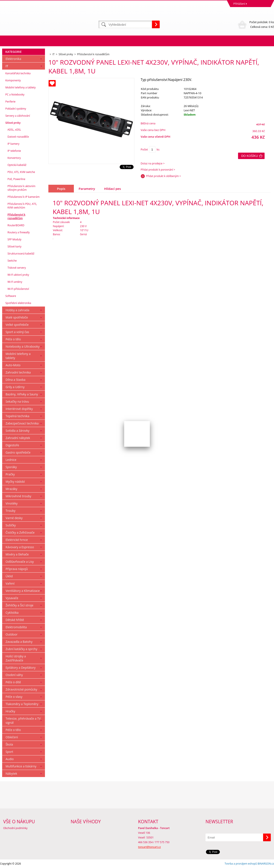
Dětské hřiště (15, 620)
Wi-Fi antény (15, 282)
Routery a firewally (19, 232)
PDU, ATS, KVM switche (21, 172)
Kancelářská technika (18, 73)
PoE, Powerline (16, 179)
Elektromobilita (16, 627)
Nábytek (11, 773)
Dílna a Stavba (15, 380)
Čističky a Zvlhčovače (20, 532)
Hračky (10, 711)
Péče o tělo (13, 339)
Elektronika (13, 59)
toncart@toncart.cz (149, 847)
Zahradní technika (18, 372)
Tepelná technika (17, 416)
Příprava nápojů (17, 569)
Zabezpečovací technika (22, 423)
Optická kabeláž (17, 165)
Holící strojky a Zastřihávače (16, 658)
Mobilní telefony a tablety (21, 87)
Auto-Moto (13, 365)
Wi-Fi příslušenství (18, 289)
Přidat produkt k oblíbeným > (163, 176)
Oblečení (12, 737)
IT (7, 66)
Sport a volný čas (17, 332)
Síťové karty (14, 246)
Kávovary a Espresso (20, 547)
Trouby (10, 511)
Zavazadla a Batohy (19, 642)
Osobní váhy (14, 675)
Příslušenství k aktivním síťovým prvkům (21, 188)
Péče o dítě (13, 682)
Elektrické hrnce (17, 540)
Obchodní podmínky (15, 828)
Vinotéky (12, 503)
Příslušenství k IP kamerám (24, 197)
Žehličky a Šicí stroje (19, 605)
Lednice (11, 460)
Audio (10, 759)
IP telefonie (14, 151)
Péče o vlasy (14, 697)
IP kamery (13, 144)
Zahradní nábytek (18, 438)
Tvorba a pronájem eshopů (241, 864)
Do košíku (250, 156)
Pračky (10, 474)
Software (11, 296)
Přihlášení (239, 4)
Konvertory (14, 158)
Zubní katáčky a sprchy (21, 649)
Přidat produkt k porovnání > (158, 170)
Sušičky (11, 525)
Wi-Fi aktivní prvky (18, 275)
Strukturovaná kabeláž (21, 254)
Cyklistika (12, 613)
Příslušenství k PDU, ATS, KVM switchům (22, 206)
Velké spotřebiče (17, 325)
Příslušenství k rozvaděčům (16, 216)
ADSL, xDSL (14, 130)
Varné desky (14, 518)
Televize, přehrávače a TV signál (23, 721)
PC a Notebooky (15, 95)
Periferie (10, 102)
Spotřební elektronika (18, 303)
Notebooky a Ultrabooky (23, 346)
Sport (9, 752)
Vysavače (12, 598)
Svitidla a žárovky (18, 431)
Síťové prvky (13, 123)
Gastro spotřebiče (18, 452)
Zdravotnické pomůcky (21, 689)
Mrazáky (11, 489)
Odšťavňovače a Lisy (20, 562)
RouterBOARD (16, 225)
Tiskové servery (17, 268)
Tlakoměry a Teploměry (22, 704)
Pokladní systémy (16, 109)
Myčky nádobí (15, 482)
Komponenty (13, 80)
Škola (9, 744)
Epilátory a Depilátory (21, 668)
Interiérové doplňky (19, 409)
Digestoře (12, 445)
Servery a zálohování (18, 116)
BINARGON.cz (266, 864)
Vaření (10, 583)
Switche (12, 261)
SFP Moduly (14, 239)
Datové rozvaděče (18, 137)
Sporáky (11, 467)
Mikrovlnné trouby (18, 496)
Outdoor (12, 634)
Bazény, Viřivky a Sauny (22, 394)
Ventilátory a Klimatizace (23, 591)
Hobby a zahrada (17, 310)
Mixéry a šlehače (17, 554)
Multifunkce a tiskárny (21, 766)
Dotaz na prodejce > (153, 163)
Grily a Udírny (15, 387)
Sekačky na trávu (17, 401)
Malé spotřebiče (17, 317)
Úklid (9, 576)
